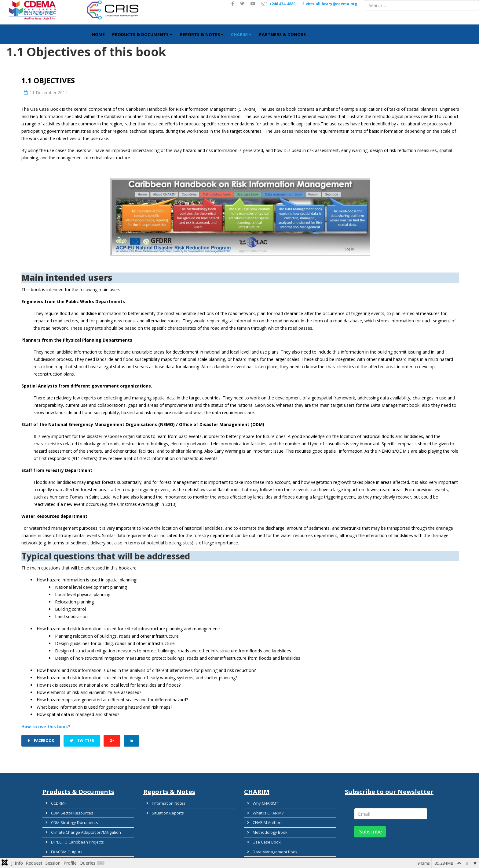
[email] (391, 812)
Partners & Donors (282, 34)
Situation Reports (164, 808)
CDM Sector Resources (69, 808)
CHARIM (239, 34)
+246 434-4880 (282, 4)
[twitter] (242, 4)
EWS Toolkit (58, 848)
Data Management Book (272, 840)
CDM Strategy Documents (71, 816)
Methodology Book (267, 824)
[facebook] (233, 4)
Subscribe (370, 830)
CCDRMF (55, 800)
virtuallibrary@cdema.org (332, 4)
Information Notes (165, 800)
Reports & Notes (200, 34)
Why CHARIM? (262, 800)
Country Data (261, 848)
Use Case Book (263, 832)
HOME (98, 34)
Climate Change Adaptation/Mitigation (82, 824)
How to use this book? (46, 727)
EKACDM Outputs (63, 840)
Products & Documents (140, 34)
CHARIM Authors (264, 816)
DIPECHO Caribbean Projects (74, 832)
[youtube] (253, 4)
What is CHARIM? (265, 808)
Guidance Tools (62, 856)
